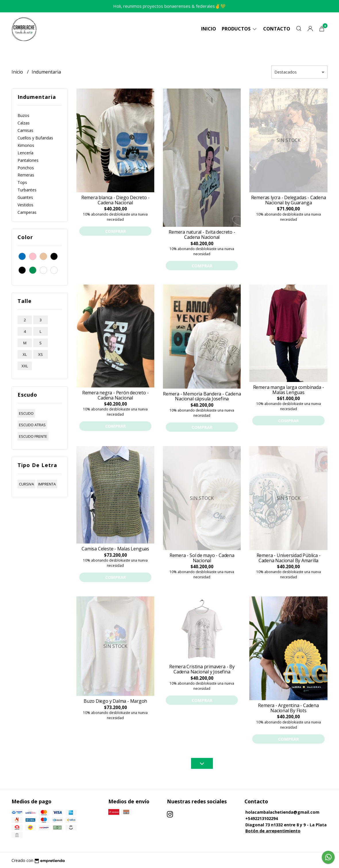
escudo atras (32, 425)
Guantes (25, 197)
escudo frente (33, 436)
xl (25, 354)
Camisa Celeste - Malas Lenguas (115, 549)
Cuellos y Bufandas (35, 138)
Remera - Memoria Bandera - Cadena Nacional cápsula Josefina (202, 396)
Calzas (24, 123)
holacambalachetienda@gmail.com (282, 812)
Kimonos (26, 145)
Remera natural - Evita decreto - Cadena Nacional (202, 235)
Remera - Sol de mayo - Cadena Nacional (202, 558)
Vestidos (25, 205)
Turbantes (27, 190)
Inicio (209, 29)
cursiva (26, 484)
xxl (25, 366)
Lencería (25, 153)
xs (41, 354)
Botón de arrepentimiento (273, 831)
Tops (22, 182)
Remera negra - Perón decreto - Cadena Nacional (115, 395)
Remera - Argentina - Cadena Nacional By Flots (288, 708)
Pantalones (28, 160)
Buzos (23, 115)
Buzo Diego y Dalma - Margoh (115, 701)
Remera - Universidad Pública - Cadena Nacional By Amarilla (289, 558)
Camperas (27, 212)
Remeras (26, 175)
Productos (240, 29)
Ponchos (26, 168)
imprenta (47, 484)
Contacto (277, 29)
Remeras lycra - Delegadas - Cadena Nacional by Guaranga (289, 200)
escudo (26, 413)
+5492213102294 (262, 818)
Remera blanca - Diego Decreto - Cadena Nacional (115, 200)
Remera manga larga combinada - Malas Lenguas (289, 390)
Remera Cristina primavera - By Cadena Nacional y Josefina (202, 669)
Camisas (25, 130)
